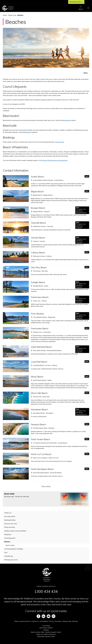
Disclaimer (58, 621)
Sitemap (75, 621)
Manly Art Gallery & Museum (46, 634)
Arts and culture (10, 516)
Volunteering (9, 556)
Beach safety (10, 545)
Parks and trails (10, 527)
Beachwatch (66, 120)
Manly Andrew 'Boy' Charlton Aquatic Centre (46, 632)
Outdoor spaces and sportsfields (15, 531)
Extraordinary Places (76, 2)
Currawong (46, 626)
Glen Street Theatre (46, 628)
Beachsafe (27, 132)
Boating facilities (10, 520)
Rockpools (8, 534)
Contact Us (35, 621)
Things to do (12, 15)
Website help (67, 621)
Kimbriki (46, 630)
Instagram (54, 616)
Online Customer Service (23, 621)
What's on (8, 513)
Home (5, 15)
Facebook (38, 616)
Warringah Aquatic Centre (46, 636)
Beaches (7, 542)
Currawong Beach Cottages (14, 549)
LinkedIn (43, 616)
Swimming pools (10, 538)
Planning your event (11, 560)
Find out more (59, 142)
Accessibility (44, 621)
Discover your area (11, 524)
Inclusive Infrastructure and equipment (55, 160)
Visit (6, 552)
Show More (46, 486)
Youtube (49, 616)
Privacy (51, 621)
